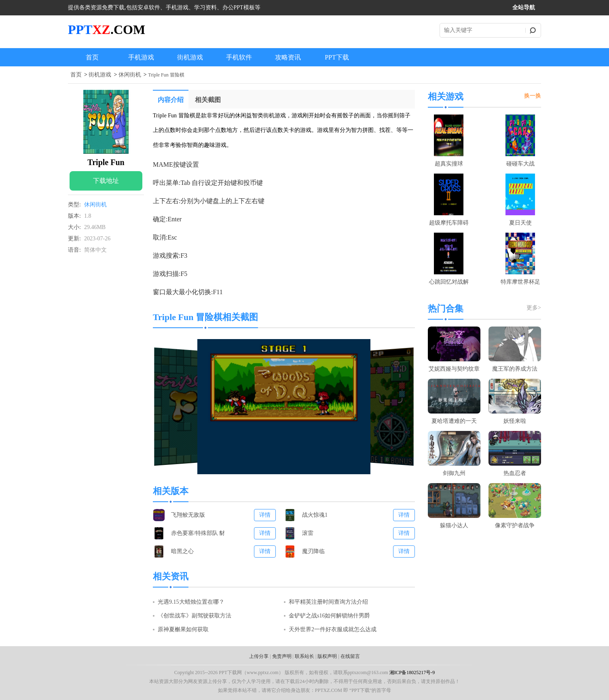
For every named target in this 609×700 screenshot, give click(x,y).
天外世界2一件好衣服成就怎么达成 (333, 629)
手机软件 (239, 57)
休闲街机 (130, 75)
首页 (92, 57)
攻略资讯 (288, 57)
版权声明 (327, 656)
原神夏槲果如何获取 (183, 629)
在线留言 (350, 656)
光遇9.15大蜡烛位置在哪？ (191, 602)
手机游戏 (141, 57)
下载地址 (106, 181)
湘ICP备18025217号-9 (412, 672)
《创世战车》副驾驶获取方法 (195, 616)
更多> (534, 308)
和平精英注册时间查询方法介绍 (328, 602)
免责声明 (282, 656)
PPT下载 (337, 57)
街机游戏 (190, 57)
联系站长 (304, 656)
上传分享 (259, 656)
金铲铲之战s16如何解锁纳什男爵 (329, 616)
